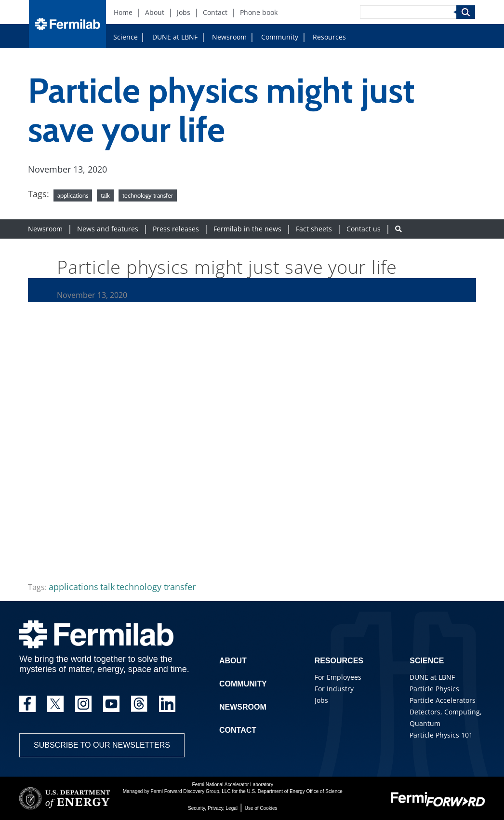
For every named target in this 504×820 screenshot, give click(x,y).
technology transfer (148, 195)
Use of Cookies (261, 808)
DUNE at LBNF (175, 37)
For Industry (334, 689)
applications (73, 195)
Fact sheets (314, 229)
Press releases (176, 229)
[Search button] (398, 229)
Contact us (364, 229)
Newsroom (229, 37)
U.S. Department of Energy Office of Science (295, 791)
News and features (108, 229)
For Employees (338, 677)
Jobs (321, 700)
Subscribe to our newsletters (102, 745)
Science (126, 37)
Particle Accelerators (443, 700)
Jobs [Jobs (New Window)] (184, 12)
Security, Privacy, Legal (213, 808)
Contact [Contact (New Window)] (215, 12)
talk (105, 195)
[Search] (408, 12)
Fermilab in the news (247, 229)
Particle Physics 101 (441, 735)
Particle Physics (434, 689)
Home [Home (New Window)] (123, 12)
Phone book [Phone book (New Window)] (259, 12)
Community (280, 37)
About (233, 661)
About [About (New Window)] (155, 12)
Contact (238, 730)
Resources (329, 37)
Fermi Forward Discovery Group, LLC (191, 791)
